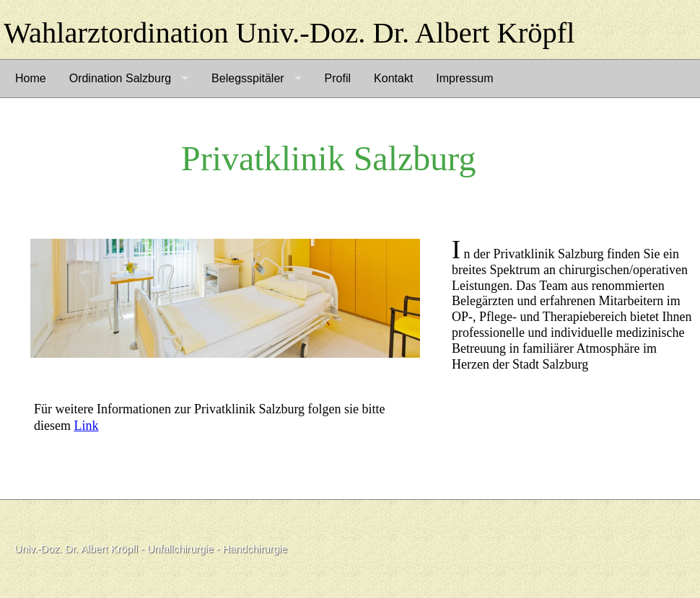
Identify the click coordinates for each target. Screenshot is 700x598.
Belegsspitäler (248, 78)
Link (87, 426)
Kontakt (393, 78)
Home (31, 78)
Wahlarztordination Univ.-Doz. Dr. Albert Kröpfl (289, 33)
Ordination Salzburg (120, 78)
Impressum (464, 78)
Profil (338, 78)
